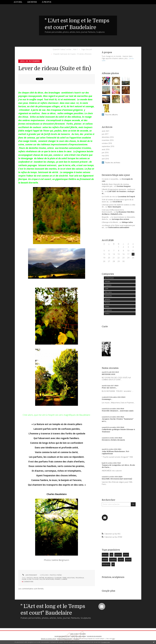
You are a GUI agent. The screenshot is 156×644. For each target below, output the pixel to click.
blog (113, 639)
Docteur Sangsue (124, 186)
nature (121, 560)
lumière (64, 579)
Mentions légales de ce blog (64, 639)
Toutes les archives (113, 162)
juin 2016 (105, 153)
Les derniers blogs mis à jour (62, 636)
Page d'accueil (87, 49)
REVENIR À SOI (108, 374)
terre (64, 578)
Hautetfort (83, 634)
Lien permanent (29, 575)
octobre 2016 (107, 143)
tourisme (58, 578)
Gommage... (107, 399)
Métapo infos (127, 222)
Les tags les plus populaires (94, 636)
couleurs (113, 560)
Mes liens (108, 292)
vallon (42, 579)
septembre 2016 (108, 146)
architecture (109, 278)
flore (29, 579)
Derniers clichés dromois (113, 440)
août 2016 (106, 149)
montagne (50, 579)
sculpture (108, 310)
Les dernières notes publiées (78, 636)
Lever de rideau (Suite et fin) (55, 68)
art (113, 564)
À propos (47, 2)
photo (126, 555)
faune (24, 579)
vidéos (107, 314)
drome (128, 560)
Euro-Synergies (114, 207)
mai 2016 (105, 156)
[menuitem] (19, 2)
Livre (107, 289)
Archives (32, 2)
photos (53, 575)
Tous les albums (111, 115)
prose (36, 578)
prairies (58, 579)
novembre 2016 (108, 140)
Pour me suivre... (109, 388)
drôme (42, 578)
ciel (111, 555)
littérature (106, 564)
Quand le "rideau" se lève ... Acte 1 (65, 49)
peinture (118, 555)
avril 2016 (105, 159)
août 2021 (106, 131)
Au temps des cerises (120, 219)
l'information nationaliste (119, 227)
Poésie (59, 575)
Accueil (18, 2)
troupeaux (80, 578)
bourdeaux (49, 578)
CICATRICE (117, 202)
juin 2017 (105, 134)
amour (105, 560)
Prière (107, 306)
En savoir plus (106, 642)
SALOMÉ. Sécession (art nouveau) (117, 479)
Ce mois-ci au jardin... (110, 179)
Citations (108, 285)
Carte (105, 327)
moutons (71, 578)
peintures (108, 296)
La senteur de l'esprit (126, 197)
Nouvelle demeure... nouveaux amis (118, 411)
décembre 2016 (108, 137)
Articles (107, 281)
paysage (35, 579)
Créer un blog (74, 634)
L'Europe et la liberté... (110, 222)
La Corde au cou (108, 197)
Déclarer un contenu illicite (48, 639)
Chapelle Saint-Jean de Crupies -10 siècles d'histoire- (73, 54)
